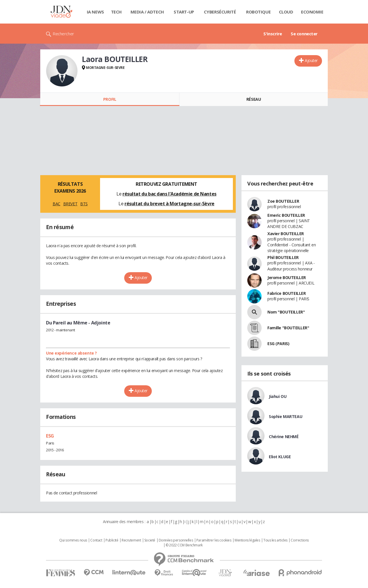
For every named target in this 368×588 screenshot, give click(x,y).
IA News (95, 12)
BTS (84, 204)
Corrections (300, 540)
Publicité (112, 540)
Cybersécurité (220, 12)
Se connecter (304, 34)
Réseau (254, 99)
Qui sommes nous (73, 540)
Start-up (184, 12)
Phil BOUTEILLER (283, 257)
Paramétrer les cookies (214, 540)
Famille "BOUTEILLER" (288, 328)
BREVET (70, 204)
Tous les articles (275, 540)
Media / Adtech (147, 12)
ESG (50, 436)
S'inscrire (273, 34)
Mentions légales (247, 540)
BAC (56, 204)
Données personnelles (176, 540)
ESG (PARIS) (278, 344)
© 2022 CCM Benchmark (184, 545)
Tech (116, 12)
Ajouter (311, 60)
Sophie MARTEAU (285, 416)
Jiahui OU (278, 396)
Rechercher (63, 34)
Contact (96, 540)
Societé (150, 540)
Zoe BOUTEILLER (283, 201)
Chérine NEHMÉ (284, 437)
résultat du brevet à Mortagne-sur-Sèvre (169, 204)
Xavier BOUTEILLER (286, 234)
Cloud (286, 12)
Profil (110, 99)
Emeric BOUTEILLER (286, 215)
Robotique (258, 12)
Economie (312, 12)
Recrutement (131, 540)
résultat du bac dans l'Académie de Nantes (169, 194)
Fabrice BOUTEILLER (286, 293)
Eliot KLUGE (280, 457)
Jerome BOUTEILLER (287, 277)
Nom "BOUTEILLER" (286, 312)
